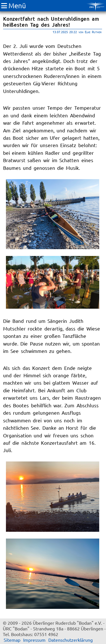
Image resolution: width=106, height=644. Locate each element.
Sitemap (12, 640)
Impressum (34, 640)
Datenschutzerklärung (71, 640)
